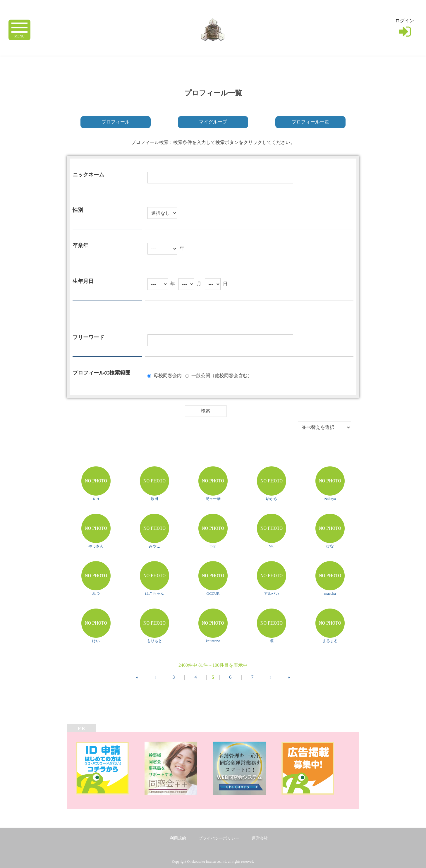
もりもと (154, 641)
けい (96, 641)
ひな (330, 546)
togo (213, 546)
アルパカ (272, 593)
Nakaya (330, 499)
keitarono (213, 641)
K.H (96, 499)
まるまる (330, 641)
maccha (330, 593)
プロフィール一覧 (310, 122)
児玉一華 (213, 499)
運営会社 (260, 838)
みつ (96, 593)
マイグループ (213, 122)
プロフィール (116, 122)
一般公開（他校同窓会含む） (222, 375)
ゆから (272, 499)
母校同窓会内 (168, 375)
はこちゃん (155, 593)
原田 (154, 499)
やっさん (96, 546)
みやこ (155, 546)
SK (272, 546)
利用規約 (178, 838)
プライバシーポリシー (219, 838)
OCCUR (213, 593)
